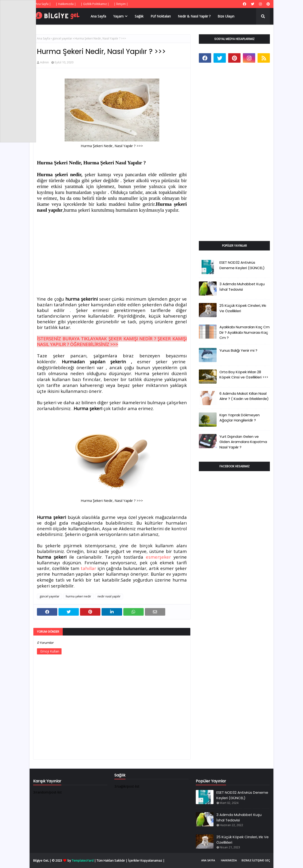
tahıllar (89, 568)
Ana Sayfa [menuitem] (98, 16)
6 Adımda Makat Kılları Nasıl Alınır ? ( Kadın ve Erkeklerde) (244, 396)
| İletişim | (121, 4)
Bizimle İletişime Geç (256, 860)
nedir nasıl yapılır (109, 596)
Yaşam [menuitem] (118, 16)
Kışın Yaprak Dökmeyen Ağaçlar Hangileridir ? (240, 418)
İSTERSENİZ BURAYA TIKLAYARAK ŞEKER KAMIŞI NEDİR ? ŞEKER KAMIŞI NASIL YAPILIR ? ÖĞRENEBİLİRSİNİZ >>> (112, 341)
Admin (45, 62)
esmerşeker (158, 557)
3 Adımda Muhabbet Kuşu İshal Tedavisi (242, 287)
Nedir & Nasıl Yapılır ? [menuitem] (194, 16)
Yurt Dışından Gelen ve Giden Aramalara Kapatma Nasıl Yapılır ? (243, 442)
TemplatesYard (83, 860)
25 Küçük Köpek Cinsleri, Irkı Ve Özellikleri (243, 308)
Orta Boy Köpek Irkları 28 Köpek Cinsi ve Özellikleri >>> (244, 375)
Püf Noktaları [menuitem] (161, 16)
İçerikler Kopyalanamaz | (146, 860)
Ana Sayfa (43, 38)
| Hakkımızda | (66, 4)
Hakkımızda (229, 860)
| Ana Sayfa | (42, 4)
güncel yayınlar (62, 38)
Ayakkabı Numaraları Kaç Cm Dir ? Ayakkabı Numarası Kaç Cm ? (245, 332)
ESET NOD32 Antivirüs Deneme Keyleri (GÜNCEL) (242, 265)
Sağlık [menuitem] (139, 16)
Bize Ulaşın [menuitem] (226, 16)
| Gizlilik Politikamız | (95, 4)
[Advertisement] (112, 252)
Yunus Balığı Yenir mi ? (238, 350)
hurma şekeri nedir (78, 596)
